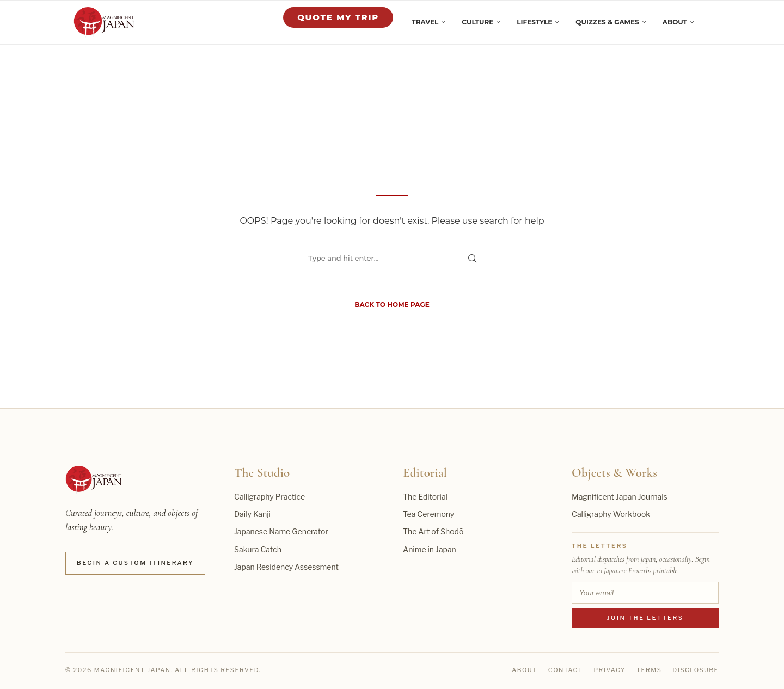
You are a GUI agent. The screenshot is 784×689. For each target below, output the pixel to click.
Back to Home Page (392, 304)
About (675, 22)
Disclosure (696, 670)
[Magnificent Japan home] (93, 480)
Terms (649, 670)
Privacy (610, 670)
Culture (477, 22)
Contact (566, 670)
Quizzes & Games (607, 22)
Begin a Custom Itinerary (135, 563)
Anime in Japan (430, 549)
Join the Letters (645, 618)
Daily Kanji (252, 514)
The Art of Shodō (433, 531)
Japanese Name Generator (281, 531)
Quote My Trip (338, 17)
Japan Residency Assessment (286, 567)
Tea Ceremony (428, 514)
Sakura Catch (258, 549)
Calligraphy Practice (269, 497)
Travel (425, 22)
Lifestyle (534, 22)
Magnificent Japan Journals (620, 497)
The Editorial (425, 497)
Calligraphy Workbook (611, 514)
